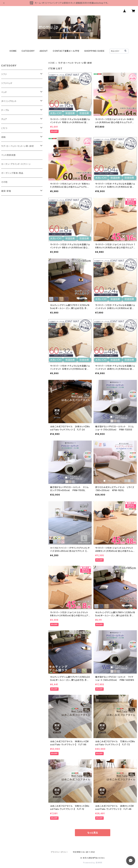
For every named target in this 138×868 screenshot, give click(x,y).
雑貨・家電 (6, 191)
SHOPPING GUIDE (94, 51)
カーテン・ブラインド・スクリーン (16, 164)
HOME (13, 51)
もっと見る (93, 833)
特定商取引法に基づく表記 (84, 852)
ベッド (4, 92)
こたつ (4, 128)
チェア (4, 119)
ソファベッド (7, 83)
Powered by (93, 863)
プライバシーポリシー (59, 852)
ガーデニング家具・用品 (12, 173)
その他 (4, 182)
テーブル (5, 110)
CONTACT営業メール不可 (66, 51)
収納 (3, 137)
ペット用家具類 (8, 155)
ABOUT (44, 51)
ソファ (4, 74)
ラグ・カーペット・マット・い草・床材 (17, 146)
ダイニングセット (9, 101)
